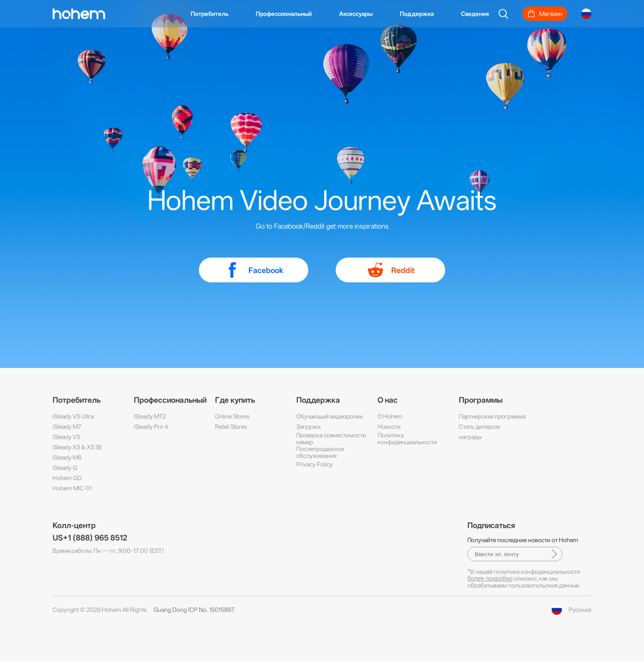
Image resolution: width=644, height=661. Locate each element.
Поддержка (417, 14)
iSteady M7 (67, 427)
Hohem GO (67, 478)
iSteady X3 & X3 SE (77, 447)
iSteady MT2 (150, 416)
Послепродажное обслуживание (320, 452)
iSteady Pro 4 (151, 427)
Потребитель (210, 14)
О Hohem (390, 416)
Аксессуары (356, 14)
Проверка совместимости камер (331, 439)
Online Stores (232, 416)
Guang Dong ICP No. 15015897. (194, 610)
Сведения (475, 14)
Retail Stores (231, 427)
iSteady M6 (67, 457)
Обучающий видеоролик (330, 416)
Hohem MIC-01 (72, 488)
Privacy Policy (315, 464)
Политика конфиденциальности (407, 439)
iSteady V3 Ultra (73, 416)
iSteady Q (65, 468)
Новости (389, 427)
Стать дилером (479, 427)
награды (470, 437)
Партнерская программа (492, 416)
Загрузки (309, 427)
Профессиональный (284, 14)
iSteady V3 (66, 437)
